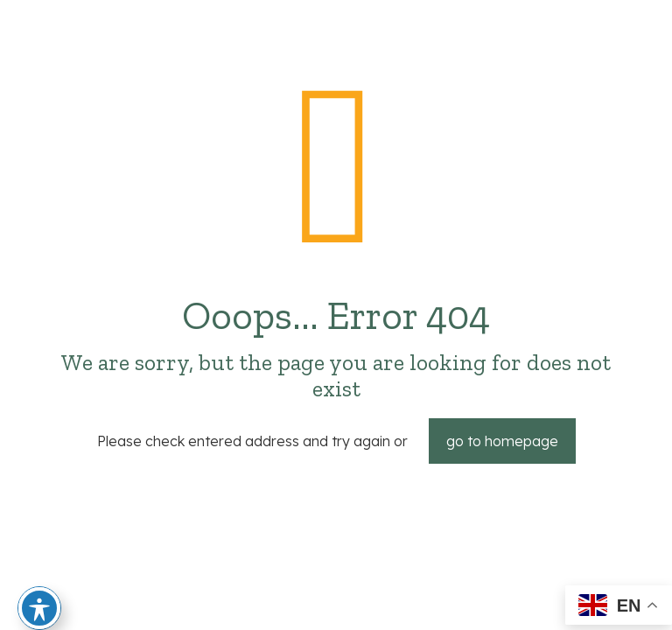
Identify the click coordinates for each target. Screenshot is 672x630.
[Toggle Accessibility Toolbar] (39, 608)
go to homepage (502, 441)
